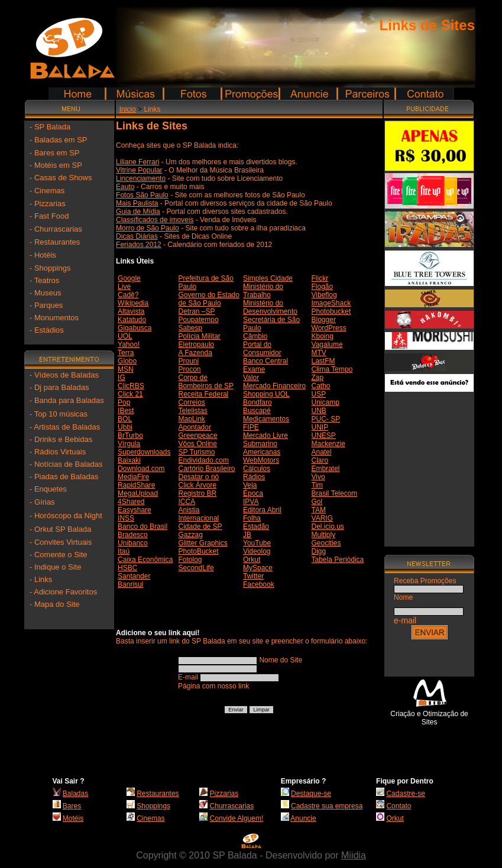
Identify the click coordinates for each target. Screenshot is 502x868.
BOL (125, 419)
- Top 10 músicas (59, 414)
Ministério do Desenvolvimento (270, 307)
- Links (41, 579)
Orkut (252, 560)
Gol (317, 502)
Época (253, 493)
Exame (254, 369)
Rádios (254, 477)
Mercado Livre (265, 435)
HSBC (127, 568)
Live (124, 287)
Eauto (125, 187)
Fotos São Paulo (142, 195)
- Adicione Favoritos (63, 592)
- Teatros (44, 280)
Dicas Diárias (137, 236)
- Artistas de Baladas (65, 427)
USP (319, 394)
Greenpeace (198, 435)
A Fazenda (195, 353)
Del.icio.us (328, 526)
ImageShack (331, 303)
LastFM (323, 361)
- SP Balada (50, 127)
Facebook (259, 584)
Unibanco (133, 543)
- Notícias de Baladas (66, 464)
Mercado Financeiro (274, 386)
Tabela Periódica (338, 560)
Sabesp (191, 328)
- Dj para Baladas (59, 387)
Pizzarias (224, 794)
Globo (127, 361)
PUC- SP (326, 419)
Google (129, 278)
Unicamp (326, 402)
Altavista (131, 311)
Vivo (318, 477)
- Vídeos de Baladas (64, 375)
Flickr (320, 278)
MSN (126, 369)
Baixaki (129, 460)
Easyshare (135, 510)
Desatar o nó (199, 477)
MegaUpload (138, 493)
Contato (399, 806)
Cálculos (257, 469)
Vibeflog (324, 295)
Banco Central (265, 361)
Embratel (326, 469)
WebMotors (261, 460)
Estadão (256, 526)
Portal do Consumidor (262, 349)
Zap (318, 378)
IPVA (251, 502)
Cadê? (128, 295)
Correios (192, 402)
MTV (319, 353)
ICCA (187, 502)
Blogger (324, 320)
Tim (318, 485)
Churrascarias (232, 806)
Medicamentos (266, 419)
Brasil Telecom (335, 493)
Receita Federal (204, 394)
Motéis (73, 818)
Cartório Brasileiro (207, 469)
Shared (133, 502)
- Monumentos (54, 318)
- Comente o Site (59, 555)
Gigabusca (135, 328)
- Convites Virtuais (61, 542)
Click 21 (130, 394)
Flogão (323, 287)
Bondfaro (258, 402)
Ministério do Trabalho (263, 291)
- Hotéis (43, 255)
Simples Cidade (268, 278)
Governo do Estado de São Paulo (209, 299)
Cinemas (150, 818)
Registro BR (198, 493)
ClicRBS (131, 386)
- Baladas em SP (59, 140)
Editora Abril (262, 510)
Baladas (75, 794)
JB (247, 535)
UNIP (320, 427)
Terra (126, 353)
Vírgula (129, 444)
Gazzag (191, 535)
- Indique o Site (55, 567)
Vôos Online (198, 444)
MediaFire (133, 477)
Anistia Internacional (199, 514)
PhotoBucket (199, 551)
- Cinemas (47, 191)
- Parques (46, 305)
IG (122, 378)
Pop (124, 402)
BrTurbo (130, 435)
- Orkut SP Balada (61, 529)
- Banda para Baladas (67, 400)
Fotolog (190, 560)
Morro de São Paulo (148, 228)
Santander (134, 576)
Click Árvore (198, 485)
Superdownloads (144, 452)
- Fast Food (49, 216)
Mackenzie (328, 444)
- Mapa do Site (55, 604)
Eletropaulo (197, 344)
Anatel (322, 452)
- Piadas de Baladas (64, 477)
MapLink (192, 419)
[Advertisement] (429, 464)
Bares (72, 806)
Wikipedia (133, 303)
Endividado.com (204, 460)
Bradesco (133, 535)
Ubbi (125, 427)
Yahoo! (129, 344)
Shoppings (153, 806)
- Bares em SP (55, 153)
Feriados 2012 (139, 245)
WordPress (329, 328)
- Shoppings (50, 268)
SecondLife (196, 568)
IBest (126, 411)
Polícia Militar (200, 336)
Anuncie (303, 818)
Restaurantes (158, 794)
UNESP (324, 435)
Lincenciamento (141, 178)
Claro (320, 460)
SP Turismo (197, 452)
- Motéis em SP (56, 165)
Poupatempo (199, 320)
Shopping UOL (266, 394)
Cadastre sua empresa (327, 806)
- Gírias (42, 502)
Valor (251, 378)
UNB (319, 411)
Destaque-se (311, 794)
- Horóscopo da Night (66, 516)
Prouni (189, 361)
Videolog (257, 551)
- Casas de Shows (61, 178)
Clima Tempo (332, 369)
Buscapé (257, 411)
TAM (319, 510)
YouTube (257, 543)
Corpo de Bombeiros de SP (206, 382)
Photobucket (331, 311)
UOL (125, 336)
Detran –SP (197, 311)
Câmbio (255, 336)
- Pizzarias (48, 204)
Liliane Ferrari (137, 162)
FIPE (251, 427)
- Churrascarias (56, 229)
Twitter (253, 576)
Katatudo (132, 320)
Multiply (324, 535)
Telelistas (193, 411)
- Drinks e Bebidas (61, 439)
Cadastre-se (405, 794)
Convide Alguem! (237, 818)
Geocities (326, 543)
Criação (402, 714)
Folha (252, 518)
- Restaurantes (55, 242)
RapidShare (136, 485)
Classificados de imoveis (155, 220)
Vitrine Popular (139, 170)
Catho (321, 386)
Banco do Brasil (142, 526)
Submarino (260, 444)
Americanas (262, 452)
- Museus (45, 293)
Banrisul (130, 584)
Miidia (354, 855)
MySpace (258, 568)
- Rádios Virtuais (58, 452)
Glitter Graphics (203, 543)
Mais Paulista (137, 203)
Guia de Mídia (138, 212)
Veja (250, 485)
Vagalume (327, 344)
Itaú (124, 551)
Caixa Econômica (145, 560)
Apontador (195, 427)
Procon (190, 369)
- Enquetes (48, 489)
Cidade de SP (200, 526)
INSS (126, 518)
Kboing (323, 336)
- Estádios (47, 330)
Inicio (128, 109)
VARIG (322, 518)
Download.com (141, 469)
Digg (319, 551)
